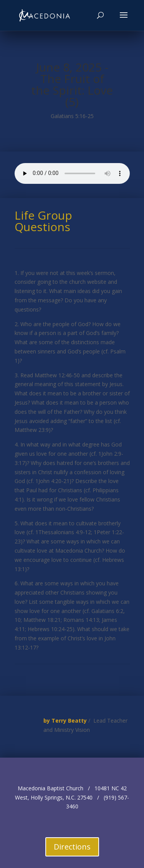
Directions (72, 847)
